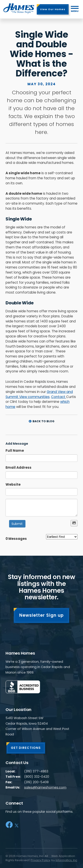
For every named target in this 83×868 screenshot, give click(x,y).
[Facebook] (9, 825)
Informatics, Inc (66, 860)
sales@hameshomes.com (45, 787)
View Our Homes (53, 9)
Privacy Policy (41, 860)
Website (13, 484)
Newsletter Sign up (41, 615)
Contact (59, 397)
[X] (17, 825)
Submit (17, 524)
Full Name (15, 451)
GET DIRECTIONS (26, 748)
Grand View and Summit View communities (39, 394)
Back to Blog (42, 421)
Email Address (18, 467)
